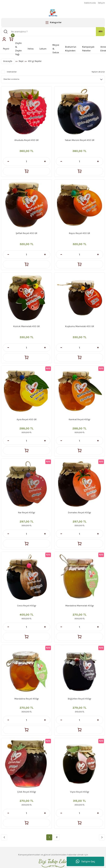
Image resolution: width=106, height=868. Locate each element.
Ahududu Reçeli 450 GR (26, 140)
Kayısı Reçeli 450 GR (79, 233)
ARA (100, 31)
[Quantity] (26, 161)
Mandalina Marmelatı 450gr (80, 606)
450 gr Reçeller (35, 61)
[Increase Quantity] (45, 161)
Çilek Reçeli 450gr (27, 792)
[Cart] (11, 39)
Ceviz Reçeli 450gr (27, 606)
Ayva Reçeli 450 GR (27, 419)
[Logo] (53, 13)
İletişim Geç (85, 861)
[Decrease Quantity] (8, 161)
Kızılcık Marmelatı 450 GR (26, 326)
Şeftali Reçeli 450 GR (26, 233)
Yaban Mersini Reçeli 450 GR (80, 140)
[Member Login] (4, 39)
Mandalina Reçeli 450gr (27, 699)
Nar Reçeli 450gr (26, 513)
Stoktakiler (12, 72)
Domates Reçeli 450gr (79, 513)
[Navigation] (53, 23)
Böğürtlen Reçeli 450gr (79, 699)
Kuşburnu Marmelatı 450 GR (80, 326)
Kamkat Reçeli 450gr (79, 419)
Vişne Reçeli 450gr (80, 792)
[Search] (53, 32)
